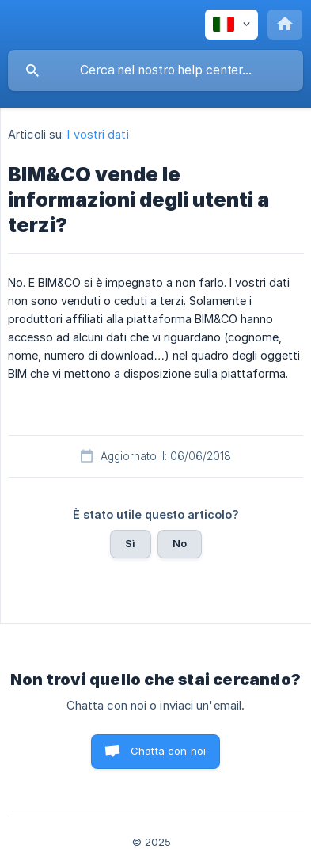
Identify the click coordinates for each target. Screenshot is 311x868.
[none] (231, 25)
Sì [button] (130, 543)
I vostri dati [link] (98, 134)
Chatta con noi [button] (168, 751)
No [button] (180, 543)
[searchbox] (155, 70)
